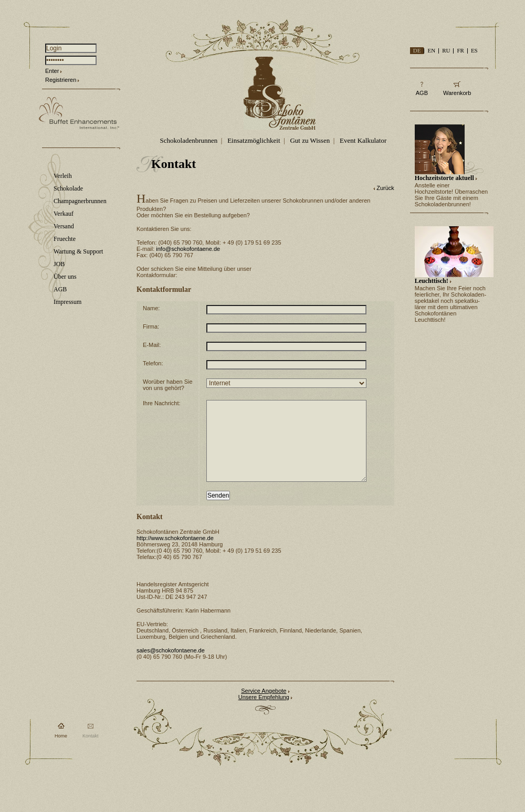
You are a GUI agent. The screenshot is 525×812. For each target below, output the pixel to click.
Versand (64, 226)
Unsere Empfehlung (264, 713)
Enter (52, 71)
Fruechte (65, 239)
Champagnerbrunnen (80, 201)
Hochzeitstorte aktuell (444, 178)
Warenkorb (457, 93)
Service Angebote (264, 706)
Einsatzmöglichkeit (254, 140)
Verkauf (64, 214)
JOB (59, 264)
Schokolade (68, 188)
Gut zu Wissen (310, 140)
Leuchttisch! (432, 281)
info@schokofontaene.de (188, 249)
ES (474, 50)
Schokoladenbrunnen (189, 140)
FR (460, 50)
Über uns (65, 277)
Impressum (67, 302)
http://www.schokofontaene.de (175, 554)
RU (446, 50)
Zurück (385, 188)
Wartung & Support (78, 251)
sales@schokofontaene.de (171, 666)
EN (431, 50)
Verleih (63, 176)
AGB (60, 289)
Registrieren (61, 80)
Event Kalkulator (363, 140)
